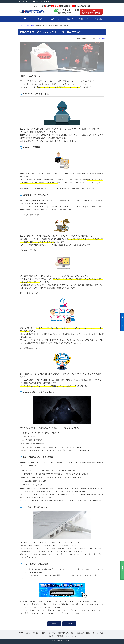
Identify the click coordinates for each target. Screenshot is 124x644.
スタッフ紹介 (52, 633)
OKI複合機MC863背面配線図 (55, 636)
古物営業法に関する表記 (82, 633)
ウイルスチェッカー (71, 636)
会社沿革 (43, 633)
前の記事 (69, 624)
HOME (25, 19)
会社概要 (28, 633)
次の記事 (54, 624)
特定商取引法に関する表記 (65, 633)
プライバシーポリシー (98, 633)
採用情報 (35, 633)
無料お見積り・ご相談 (91, 12)
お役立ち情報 (102, 38)
